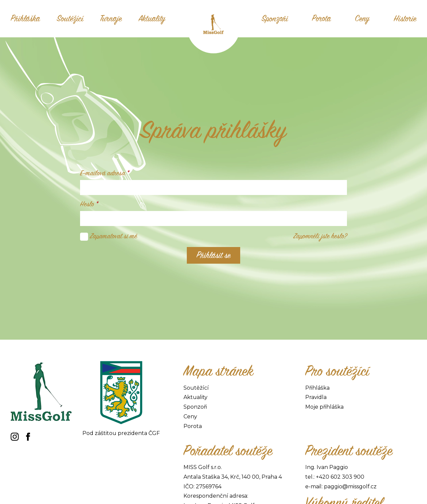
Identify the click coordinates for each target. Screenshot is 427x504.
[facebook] (28, 437)
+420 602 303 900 (340, 477)
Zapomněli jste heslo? (320, 236)
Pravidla (316, 397)
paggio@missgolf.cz (350, 486)
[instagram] (15, 437)
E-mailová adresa (105, 173)
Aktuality (152, 19)
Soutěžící (70, 19)
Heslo (89, 204)
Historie (405, 19)
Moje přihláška (324, 407)
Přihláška (25, 19)
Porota (321, 19)
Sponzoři (275, 19)
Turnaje (111, 19)
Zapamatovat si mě (113, 236)
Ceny (362, 19)
